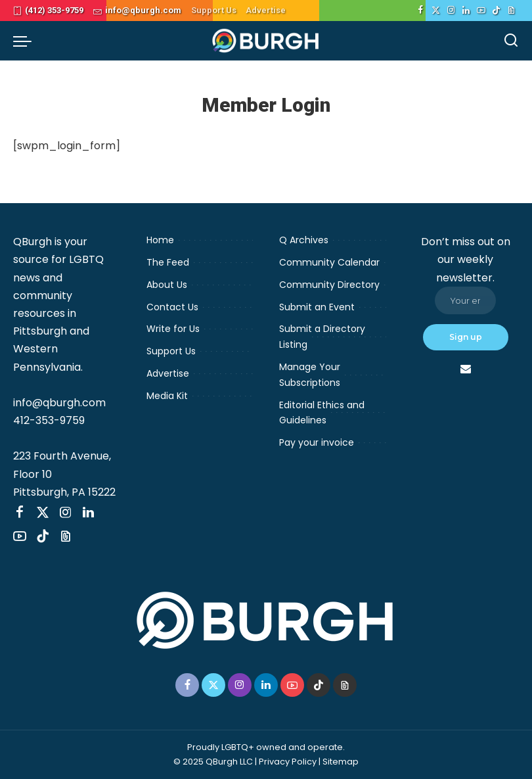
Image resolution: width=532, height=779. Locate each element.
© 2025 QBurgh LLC (213, 762)
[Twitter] (436, 11)
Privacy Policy (288, 762)
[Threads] (511, 11)
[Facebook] (421, 11)
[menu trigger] (26, 41)
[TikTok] (496, 11)
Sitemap (341, 762)
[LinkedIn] (466, 11)
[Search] (511, 41)
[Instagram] (451, 11)
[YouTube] (481, 11)
